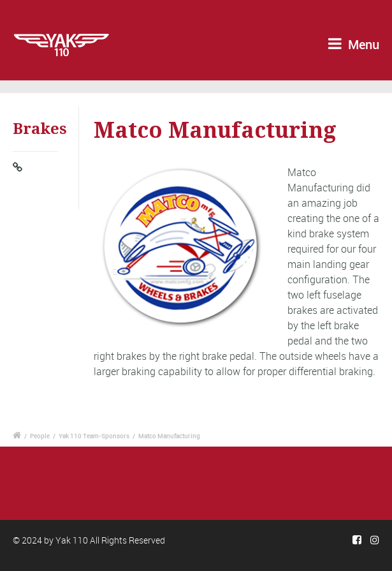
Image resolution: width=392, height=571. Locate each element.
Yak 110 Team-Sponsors (94, 436)
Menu (354, 44)
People (40, 436)
